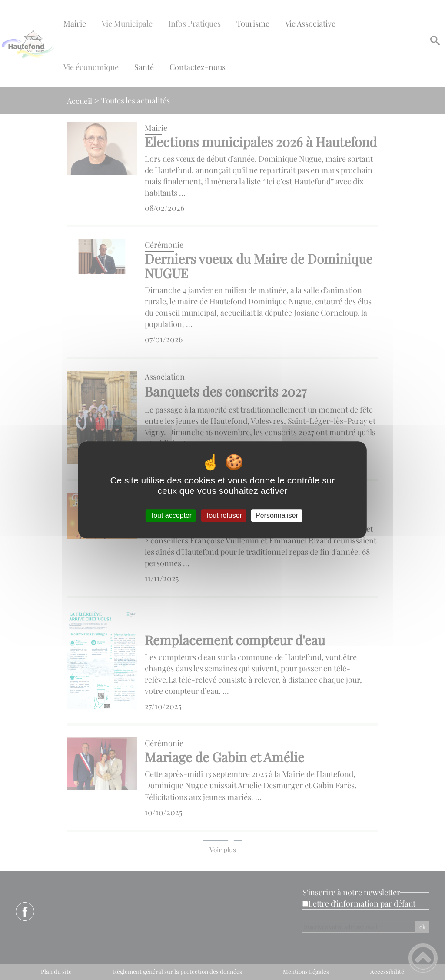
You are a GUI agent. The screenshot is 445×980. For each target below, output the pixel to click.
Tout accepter (171, 515)
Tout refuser (223, 515)
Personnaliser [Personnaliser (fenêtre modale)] (277, 515)
